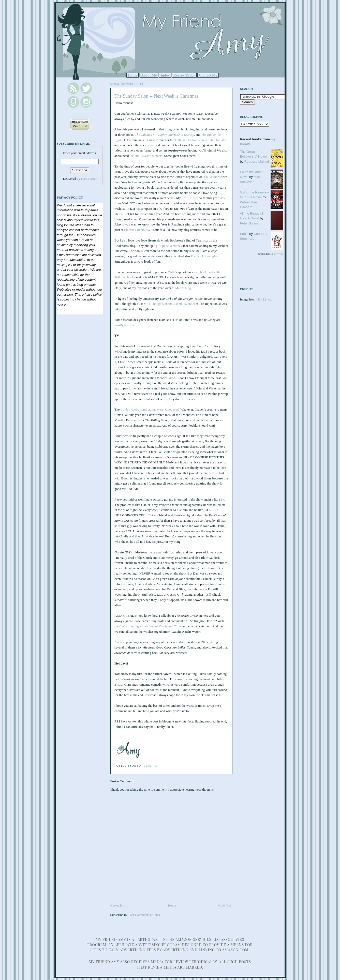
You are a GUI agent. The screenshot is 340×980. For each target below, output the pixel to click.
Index (165, 75)
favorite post (190, 198)
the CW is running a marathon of (148, 626)
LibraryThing (277, 254)
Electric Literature (136, 230)
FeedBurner (89, 179)
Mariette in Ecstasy (181, 135)
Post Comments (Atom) (144, 915)
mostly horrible (125, 325)
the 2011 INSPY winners (146, 156)
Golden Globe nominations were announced (150, 409)
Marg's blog (183, 288)
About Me (149, 75)
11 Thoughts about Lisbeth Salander (171, 304)
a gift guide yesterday (168, 246)
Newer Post (118, 905)
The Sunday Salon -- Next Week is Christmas (156, 96)
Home (133, 75)
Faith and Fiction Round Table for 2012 (201, 140)
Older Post (225, 905)
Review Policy (184, 75)
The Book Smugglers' (205, 256)
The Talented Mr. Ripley (151, 135)
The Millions (212, 177)
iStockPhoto (264, 299)
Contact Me (208, 75)
